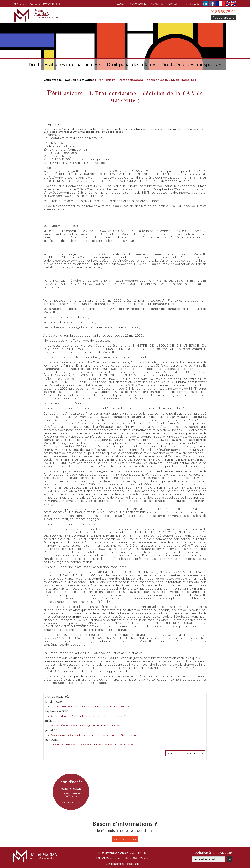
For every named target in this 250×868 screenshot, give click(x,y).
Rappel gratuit (223, 18)
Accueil (120, 4)
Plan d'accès (191, 4)
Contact (173, 4)
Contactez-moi (125, 839)
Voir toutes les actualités (185, 753)
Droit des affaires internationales (63, 65)
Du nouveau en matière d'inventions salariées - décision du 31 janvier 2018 (92, 745)
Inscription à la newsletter (212, 853)
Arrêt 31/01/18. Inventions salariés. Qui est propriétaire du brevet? (86, 726)
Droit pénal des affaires (132, 65)
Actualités (157, 4)
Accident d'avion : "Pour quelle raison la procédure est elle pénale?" (89, 716)
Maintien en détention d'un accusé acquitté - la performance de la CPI (90, 706)
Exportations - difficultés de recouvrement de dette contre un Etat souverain (94, 735)
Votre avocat (138, 4)
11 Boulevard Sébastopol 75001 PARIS (37, 4)
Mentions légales (115, 864)
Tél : (108, 858)
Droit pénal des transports (190, 65)
